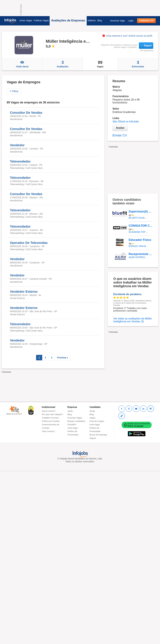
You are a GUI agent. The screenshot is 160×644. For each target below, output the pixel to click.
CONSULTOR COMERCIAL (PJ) (141, 226)
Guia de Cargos (97, 421)
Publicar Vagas (41, 20)
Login (131, 21)
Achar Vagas (26, 20)
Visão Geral (22, 64)
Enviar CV (120, 135)
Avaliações (63, 64)
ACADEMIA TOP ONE (138, 232)
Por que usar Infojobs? (52, 414)
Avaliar (120, 128)
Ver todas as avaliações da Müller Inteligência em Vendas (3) (133, 320)
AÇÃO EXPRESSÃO (138, 257)
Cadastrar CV (146, 21)
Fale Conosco (48, 431)
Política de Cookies (51, 421)
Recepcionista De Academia (141, 254)
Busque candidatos (76, 421)
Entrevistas (138, 64)
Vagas (100, 64)
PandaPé (72, 425)
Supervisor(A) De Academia (141, 211)
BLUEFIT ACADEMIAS (138, 218)
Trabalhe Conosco (50, 418)
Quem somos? (49, 411)
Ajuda (70, 411)
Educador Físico (140, 240)
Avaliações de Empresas (68, 20)
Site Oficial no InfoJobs (126, 122)
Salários (92, 20)
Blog (100, 20)
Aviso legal (73, 428)
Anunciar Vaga (117, 21)
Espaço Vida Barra (138, 246)
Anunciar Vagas (75, 418)
